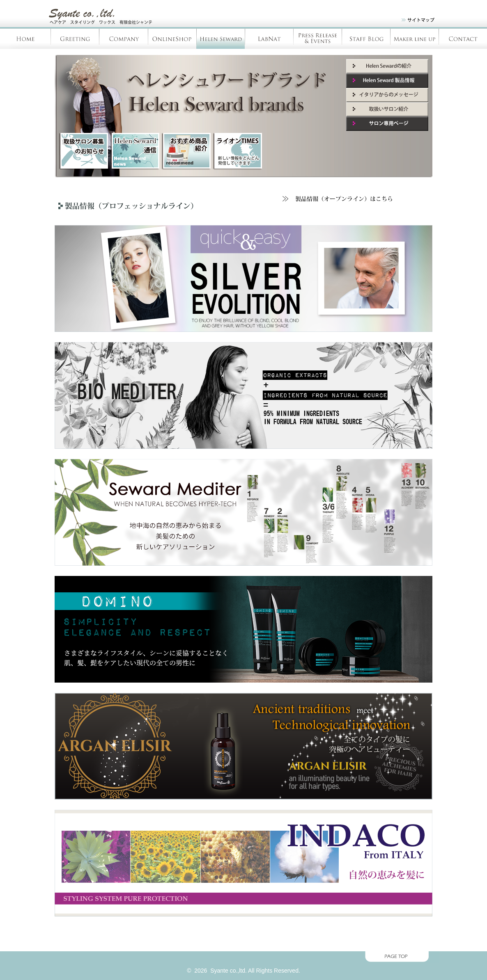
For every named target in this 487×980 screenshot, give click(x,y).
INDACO (243, 863)
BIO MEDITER (243, 395)
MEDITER (243, 512)
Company (124, 39)
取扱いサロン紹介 (387, 109)
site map (413, 22)
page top (243, 957)
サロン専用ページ (387, 124)
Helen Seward (221, 39)
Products (414, 39)
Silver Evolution (243, 279)
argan (243, 746)
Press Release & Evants (317, 39)
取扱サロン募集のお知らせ (83, 151)
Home (25, 39)
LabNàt (269, 39)
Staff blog (366, 39)
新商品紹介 (186, 151)
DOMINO (243, 629)
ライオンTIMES (237, 151)
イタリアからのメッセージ (387, 95)
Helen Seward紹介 (387, 66)
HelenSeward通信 (135, 151)
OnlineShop (172, 39)
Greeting (75, 39)
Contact (463, 39)
